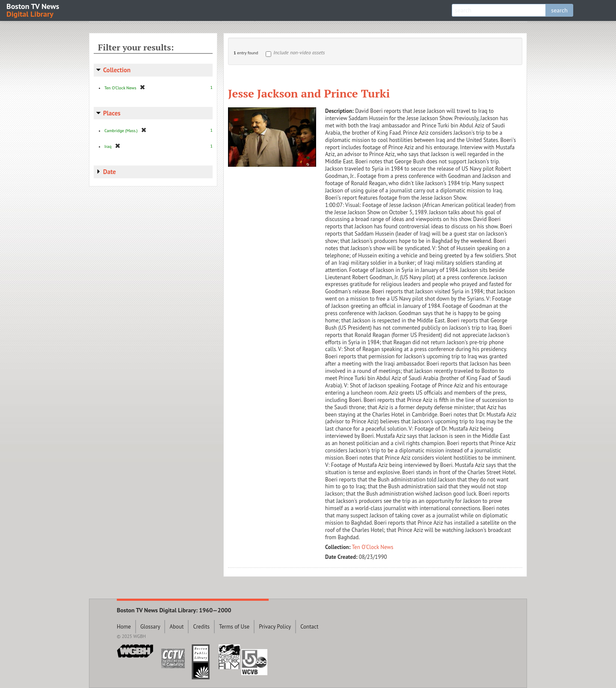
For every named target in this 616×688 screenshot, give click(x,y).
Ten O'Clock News (373, 547)
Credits (201, 627)
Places (112, 113)
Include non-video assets (299, 52)
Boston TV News (33, 10)
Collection (117, 70)
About (176, 627)
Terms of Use (234, 627)
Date (110, 172)
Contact (309, 627)
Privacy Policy (275, 627)
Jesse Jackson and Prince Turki (309, 93)
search (559, 10)
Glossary (150, 627)
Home (124, 627)
